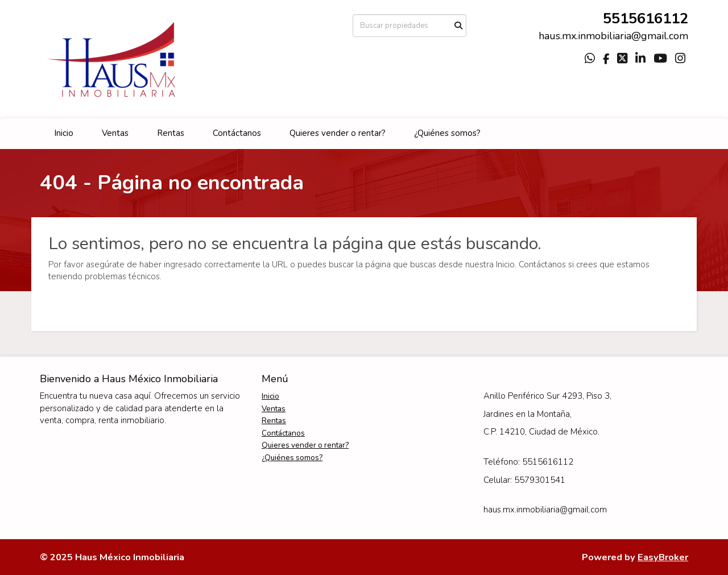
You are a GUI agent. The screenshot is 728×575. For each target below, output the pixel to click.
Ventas (115, 133)
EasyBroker (663, 557)
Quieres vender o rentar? (338, 133)
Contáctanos (237, 133)
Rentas (171, 133)
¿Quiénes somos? (447, 133)
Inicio (64, 133)
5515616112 (646, 18)
